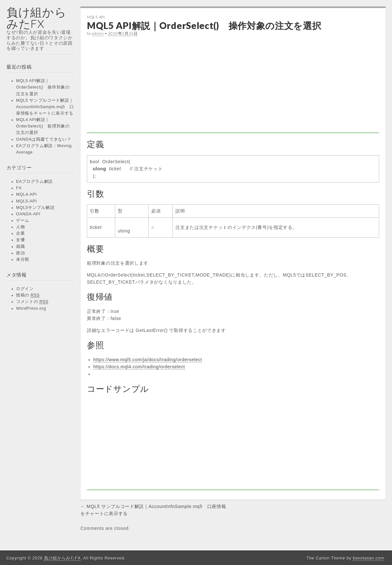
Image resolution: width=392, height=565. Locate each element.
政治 (20, 253)
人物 (20, 227)
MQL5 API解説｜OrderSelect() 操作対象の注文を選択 (43, 87)
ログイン (25, 289)
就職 (20, 247)
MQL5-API (26, 201)
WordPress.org (31, 308)
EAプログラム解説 (34, 182)
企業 (20, 233)
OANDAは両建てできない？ (44, 139)
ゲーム (23, 221)
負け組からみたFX (37, 18)
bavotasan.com (368, 558)
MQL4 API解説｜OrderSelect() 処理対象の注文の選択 (43, 126)
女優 (20, 240)
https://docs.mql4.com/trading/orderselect (139, 367)
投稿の (28, 295)
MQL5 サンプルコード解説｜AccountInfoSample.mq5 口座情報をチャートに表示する (45, 107)
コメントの (32, 302)
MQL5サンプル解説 (35, 208)
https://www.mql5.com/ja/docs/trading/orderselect (148, 360)
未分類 (23, 259)
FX (19, 188)
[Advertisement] (233, 88)
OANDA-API (28, 214)
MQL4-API (26, 194)
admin (98, 33)
